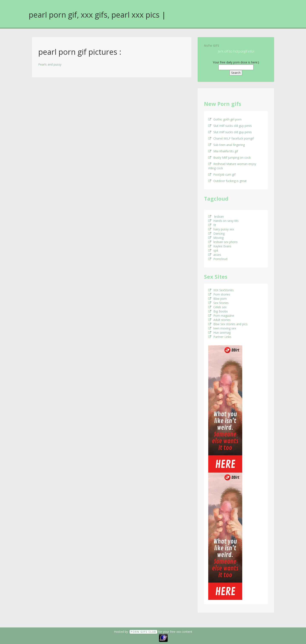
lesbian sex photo (223, 242)
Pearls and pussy (50, 64)
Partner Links (220, 337)
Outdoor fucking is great (227, 181)
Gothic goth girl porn (225, 119)
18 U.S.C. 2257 (148, 638)
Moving (216, 238)
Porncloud (218, 259)
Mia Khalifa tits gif (223, 151)
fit (212, 225)
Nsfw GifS (212, 45)
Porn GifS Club (143, 632)
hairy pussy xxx (221, 229)
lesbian (216, 216)
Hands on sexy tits (223, 221)
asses (215, 255)
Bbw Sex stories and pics (228, 324)
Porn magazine (221, 316)
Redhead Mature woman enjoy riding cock (232, 166)
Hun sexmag (219, 332)
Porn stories (219, 294)
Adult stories (219, 320)
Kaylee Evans (220, 246)
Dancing (216, 233)
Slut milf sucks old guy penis (230, 126)
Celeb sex (217, 307)
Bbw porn (217, 299)
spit (213, 250)
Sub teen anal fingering (227, 145)
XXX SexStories (221, 290)
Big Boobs (218, 311)
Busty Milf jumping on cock (229, 157)
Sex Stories (218, 303)
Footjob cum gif (222, 174)
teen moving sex (222, 328)
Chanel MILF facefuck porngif (231, 138)
